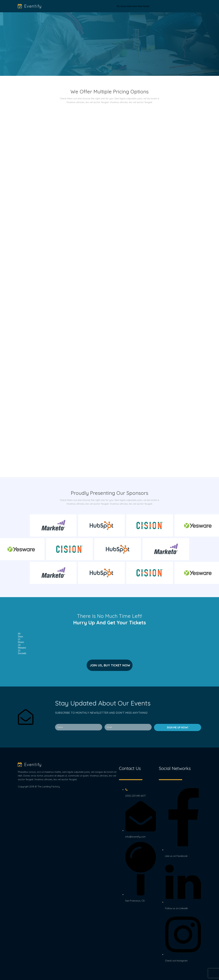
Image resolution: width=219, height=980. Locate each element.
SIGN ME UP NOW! (178, 727)
